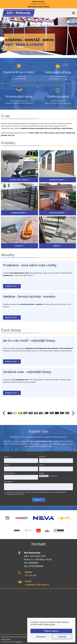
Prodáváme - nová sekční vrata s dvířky (30, 265)
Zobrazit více (11, 286)
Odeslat (38, 500)
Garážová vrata (56, 180)
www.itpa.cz (19, 642)
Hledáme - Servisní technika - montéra (29, 296)
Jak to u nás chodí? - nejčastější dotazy (29, 340)
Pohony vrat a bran (19, 180)
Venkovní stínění (56, 213)
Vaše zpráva (8, 482)
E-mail (41, 465)
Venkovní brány (18, 213)
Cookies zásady (5, 639)
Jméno (6, 457)
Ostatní (18, 246)
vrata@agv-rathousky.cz (37, 585)
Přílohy (41, 473)
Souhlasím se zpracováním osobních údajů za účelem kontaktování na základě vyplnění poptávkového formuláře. (36, 493)
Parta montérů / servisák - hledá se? (38, 7)
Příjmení (42, 457)
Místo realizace (9, 473)
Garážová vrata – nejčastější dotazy (27, 372)
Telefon (7, 465)
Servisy (57, 246)
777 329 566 (30, 575)
